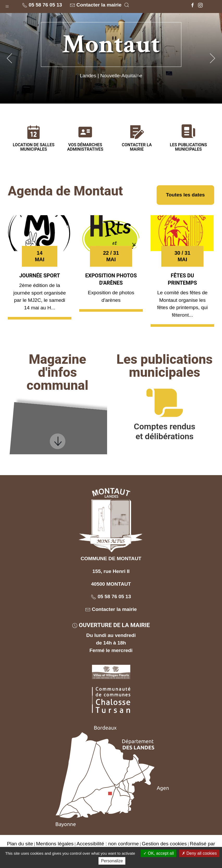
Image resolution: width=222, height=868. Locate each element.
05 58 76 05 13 (42, 5)
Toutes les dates (185, 195)
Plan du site (20, 844)
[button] (7, 5)
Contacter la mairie (96, 5)
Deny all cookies (199, 853)
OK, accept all (159, 853)
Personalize (112, 861)
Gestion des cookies (164, 844)
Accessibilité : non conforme (108, 844)
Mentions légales (55, 844)
